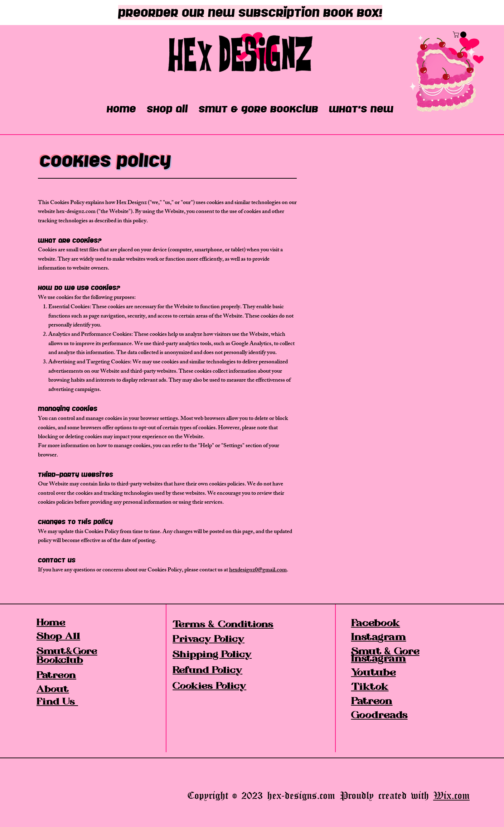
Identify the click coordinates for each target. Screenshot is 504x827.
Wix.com (451, 795)
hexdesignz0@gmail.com (258, 570)
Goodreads (379, 716)
